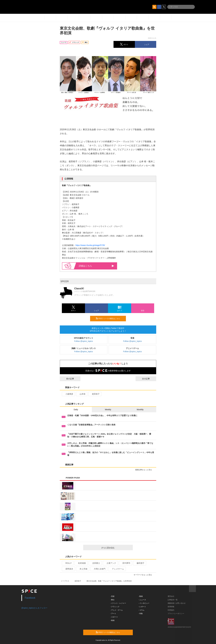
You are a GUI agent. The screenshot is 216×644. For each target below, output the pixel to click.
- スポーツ (114, 617)
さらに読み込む (116, 548)
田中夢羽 (125, 563)
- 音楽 (112, 596)
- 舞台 (112, 600)
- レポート (142, 607)
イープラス (65, 581)
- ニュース (142, 600)
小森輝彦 (68, 394)
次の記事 (148, 379)
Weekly (108, 410)
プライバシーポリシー (176, 614)
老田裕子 (95, 394)
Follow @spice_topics (84, 341)
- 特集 (141, 614)
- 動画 (141, 596)
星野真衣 (68, 569)
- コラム (141, 610)
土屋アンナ (110, 563)
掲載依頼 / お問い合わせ (177, 603)
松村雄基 (81, 563)
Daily (76, 410)
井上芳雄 (82, 569)
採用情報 (171, 607)
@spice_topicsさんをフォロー (34, 608)
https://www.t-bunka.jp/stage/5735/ (90, 245)
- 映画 (112, 620)
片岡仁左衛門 (98, 569)
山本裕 (81, 394)
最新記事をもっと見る (145, 470)
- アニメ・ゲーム (116, 610)
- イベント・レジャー (118, 603)
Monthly (140, 410)
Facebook (30, 598)
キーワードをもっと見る (144, 575)
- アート (113, 614)
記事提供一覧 (173, 600)
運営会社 (171, 596)
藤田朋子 (139, 563)
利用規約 (171, 610)
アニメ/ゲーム (117, 569)
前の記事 (68, 379)
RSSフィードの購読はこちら (110, 318)
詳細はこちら (96, 266)
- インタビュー (144, 603)
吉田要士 (95, 563)
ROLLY (67, 563)
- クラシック (115, 607)
